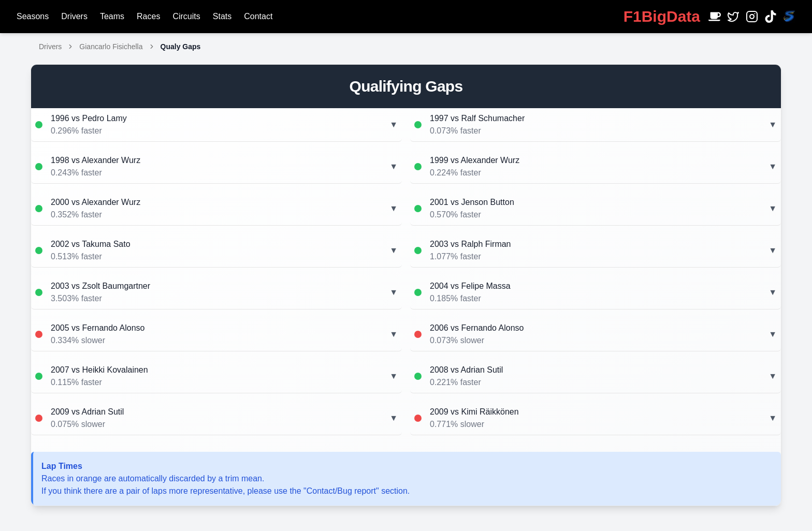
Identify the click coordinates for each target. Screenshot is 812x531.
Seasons (33, 16)
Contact (258, 16)
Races (148, 16)
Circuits (186, 16)
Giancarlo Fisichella (111, 47)
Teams (112, 16)
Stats (222, 16)
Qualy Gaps (181, 47)
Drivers (74, 16)
